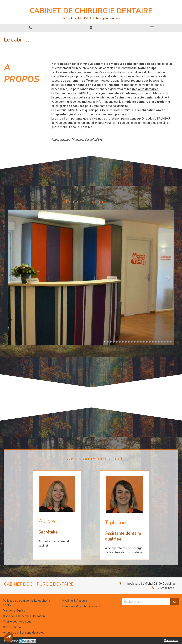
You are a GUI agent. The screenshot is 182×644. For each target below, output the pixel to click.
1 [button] (105, 342)
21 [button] (165, 342)
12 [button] (138, 342)
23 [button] (171, 342)
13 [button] (141, 342)
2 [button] (108, 342)
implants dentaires (145, 89)
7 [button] (123, 342)
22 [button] (168, 342)
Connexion (171, 640)
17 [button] (153, 342)
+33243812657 (166, 588)
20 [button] (162, 342)
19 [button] (159, 342)
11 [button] (135, 342)
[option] (91, 277)
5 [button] (117, 342)
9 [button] (129, 342)
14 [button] (144, 342)
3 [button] (111, 342)
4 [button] (114, 342)
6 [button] (120, 342)
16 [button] (150, 342)
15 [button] (147, 342)
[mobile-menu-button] (152, 28)
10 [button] (132, 342)
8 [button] (126, 342)
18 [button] (156, 342)
